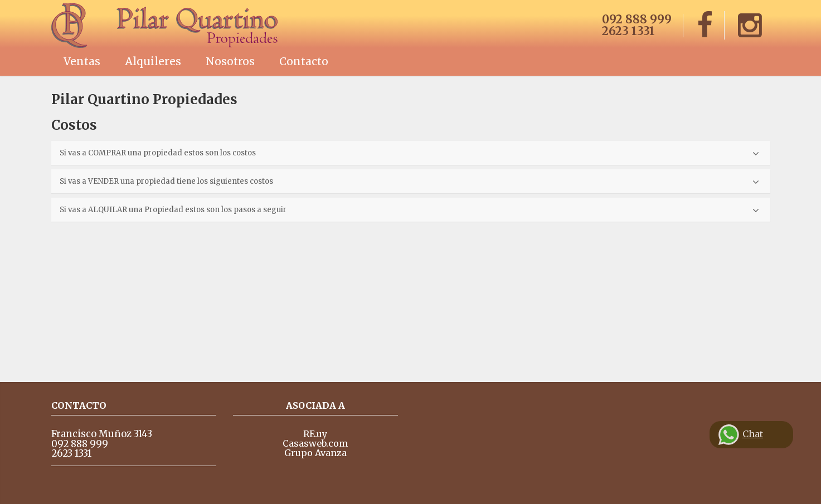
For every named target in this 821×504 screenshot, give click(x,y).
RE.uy (315, 434)
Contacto (304, 61)
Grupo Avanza (315, 453)
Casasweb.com (315, 443)
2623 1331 (628, 31)
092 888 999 (637, 19)
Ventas (82, 61)
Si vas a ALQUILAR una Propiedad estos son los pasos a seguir (409, 210)
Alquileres (153, 61)
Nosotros (230, 61)
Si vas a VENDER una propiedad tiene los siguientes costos (409, 182)
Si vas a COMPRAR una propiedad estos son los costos (409, 153)
